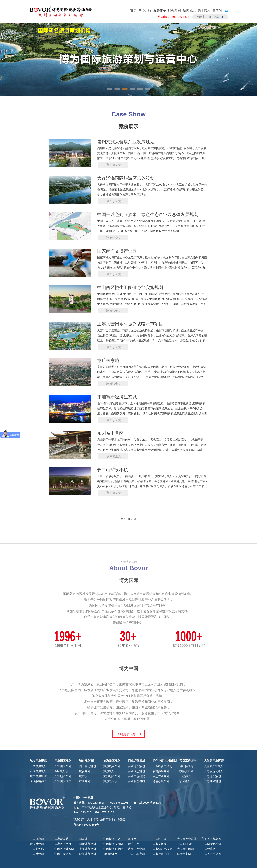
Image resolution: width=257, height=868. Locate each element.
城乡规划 (85, 771)
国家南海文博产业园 (117, 251)
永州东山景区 (110, 433)
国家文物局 (160, 844)
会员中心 (219, 17)
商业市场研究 (136, 776)
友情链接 (119, 819)
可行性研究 (186, 766)
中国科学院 (160, 839)
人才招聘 (93, 819)
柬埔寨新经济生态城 (117, 397)
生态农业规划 (161, 776)
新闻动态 (189, 10)
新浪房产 (134, 844)
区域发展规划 (38, 766)
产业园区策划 (63, 766)
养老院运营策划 (214, 771)
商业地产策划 (136, 766)
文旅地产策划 (112, 776)
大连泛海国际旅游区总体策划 (126, 178)
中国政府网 (37, 839)
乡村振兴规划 (161, 771)
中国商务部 (37, 849)
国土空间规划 (87, 766)
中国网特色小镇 (211, 844)
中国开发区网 (63, 854)
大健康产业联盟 (187, 839)
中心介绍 (145, 10)
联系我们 (79, 819)
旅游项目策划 (112, 766)
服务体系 (160, 10)
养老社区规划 (212, 781)
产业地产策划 (63, 776)
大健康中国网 (185, 849)
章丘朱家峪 (108, 361)
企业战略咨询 (38, 781)
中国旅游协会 (112, 839)
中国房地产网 (136, 854)
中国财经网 (37, 854)
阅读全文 (113, 165)
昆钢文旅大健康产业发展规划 (126, 142)
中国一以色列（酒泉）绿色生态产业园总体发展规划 (148, 215)
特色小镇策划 (161, 781)
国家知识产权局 (162, 849)
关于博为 (204, 10)
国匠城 (83, 839)
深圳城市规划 (87, 854)
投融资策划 (186, 771)
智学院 (217, 10)
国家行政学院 (161, 854)
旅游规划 (109, 771)
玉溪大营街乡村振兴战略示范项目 (130, 324)
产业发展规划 (38, 771)
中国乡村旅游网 (211, 854)
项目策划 (185, 781)
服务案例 (174, 10)
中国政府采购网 (64, 849)
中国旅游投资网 (113, 844)
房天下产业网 (136, 849)
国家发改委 (61, 839)
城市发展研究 (38, 776)
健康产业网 (184, 854)
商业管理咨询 (136, 781)
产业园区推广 (63, 781)
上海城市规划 (87, 849)
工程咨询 (185, 776)
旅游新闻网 (110, 854)
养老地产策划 (212, 776)
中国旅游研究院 (113, 849)
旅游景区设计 (112, 781)
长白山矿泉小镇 (113, 470)
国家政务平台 (63, 844)
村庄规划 (85, 781)
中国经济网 (209, 849)
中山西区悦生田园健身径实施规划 (130, 287)
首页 (133, 10)
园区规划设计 (63, 771)
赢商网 (132, 839)
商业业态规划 (136, 771)
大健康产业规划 (214, 766)
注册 (208, 17)
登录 (199, 17)
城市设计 (85, 776)
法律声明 (106, 819)
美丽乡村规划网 (211, 839)
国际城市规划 (87, 844)
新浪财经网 (37, 844)
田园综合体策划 (162, 766)
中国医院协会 (185, 844)
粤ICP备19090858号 (86, 825)
